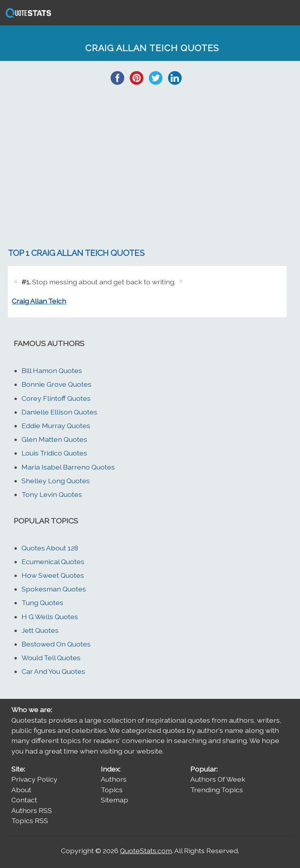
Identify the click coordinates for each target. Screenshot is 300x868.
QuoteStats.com (146, 851)
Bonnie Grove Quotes (56, 384)
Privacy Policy (34, 779)
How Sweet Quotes (53, 575)
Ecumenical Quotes (53, 562)
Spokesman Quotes (54, 589)
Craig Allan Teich (39, 301)
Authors (114, 779)
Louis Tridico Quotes (54, 453)
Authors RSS (32, 810)
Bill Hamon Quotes (52, 371)
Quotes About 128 (50, 548)
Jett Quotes (40, 630)
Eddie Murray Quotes (56, 426)
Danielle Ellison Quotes (59, 412)
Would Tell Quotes (51, 658)
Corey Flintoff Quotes (56, 398)
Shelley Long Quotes (56, 481)
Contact (24, 800)
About (21, 790)
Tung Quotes (42, 603)
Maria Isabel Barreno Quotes (68, 467)
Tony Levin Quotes (52, 494)
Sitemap (114, 800)
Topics (112, 790)
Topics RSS (30, 821)
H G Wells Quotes (50, 617)
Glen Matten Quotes (54, 439)
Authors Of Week (218, 779)
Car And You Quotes (53, 671)
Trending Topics (217, 790)
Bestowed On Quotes (56, 644)
